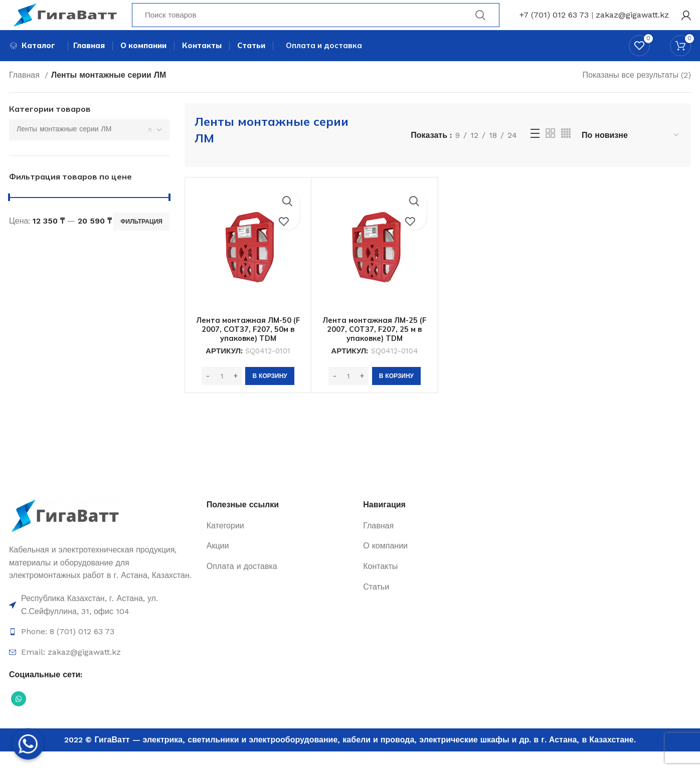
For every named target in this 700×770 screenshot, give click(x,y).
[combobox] (89, 149)
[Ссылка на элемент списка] (103, 624)
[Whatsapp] (28, 744)
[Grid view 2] (550, 152)
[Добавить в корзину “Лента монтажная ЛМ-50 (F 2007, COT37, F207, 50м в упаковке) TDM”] (270, 395)
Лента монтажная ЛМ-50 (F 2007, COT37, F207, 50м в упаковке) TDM (248, 348)
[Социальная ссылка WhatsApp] (19, 718)
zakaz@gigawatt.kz (632, 22)
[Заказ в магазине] (631, 154)
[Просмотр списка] (535, 152)
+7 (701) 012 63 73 (554, 22)
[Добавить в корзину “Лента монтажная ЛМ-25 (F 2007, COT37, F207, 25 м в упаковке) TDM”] (396, 395)
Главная (26, 94)
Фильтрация (141, 240)
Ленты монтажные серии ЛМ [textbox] (64, 148)
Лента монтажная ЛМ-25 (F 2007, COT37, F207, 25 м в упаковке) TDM (375, 348)
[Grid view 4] (566, 152)
